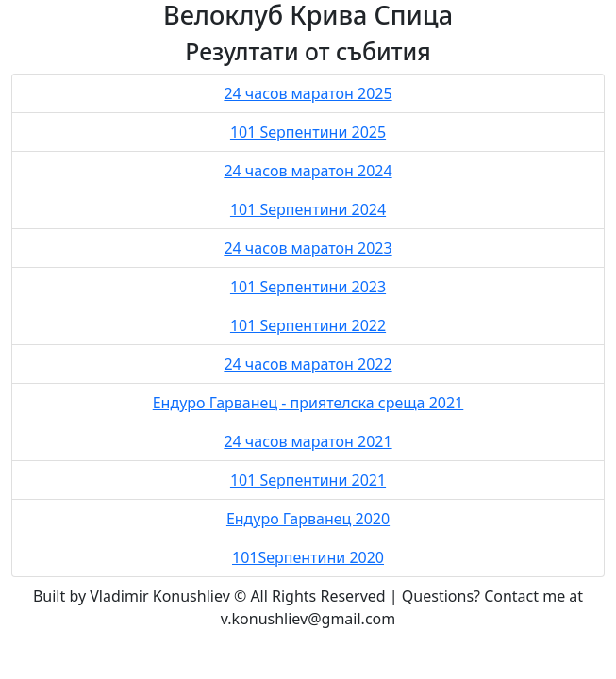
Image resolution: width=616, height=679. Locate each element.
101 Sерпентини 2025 (308, 132)
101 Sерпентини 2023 (308, 287)
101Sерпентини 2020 (308, 557)
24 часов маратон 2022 (308, 364)
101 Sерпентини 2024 (308, 209)
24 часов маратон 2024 (308, 171)
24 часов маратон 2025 (308, 93)
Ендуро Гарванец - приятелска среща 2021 (308, 403)
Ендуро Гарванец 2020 (308, 519)
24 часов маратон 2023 (308, 248)
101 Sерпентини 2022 (308, 325)
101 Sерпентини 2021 (308, 480)
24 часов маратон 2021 (308, 441)
